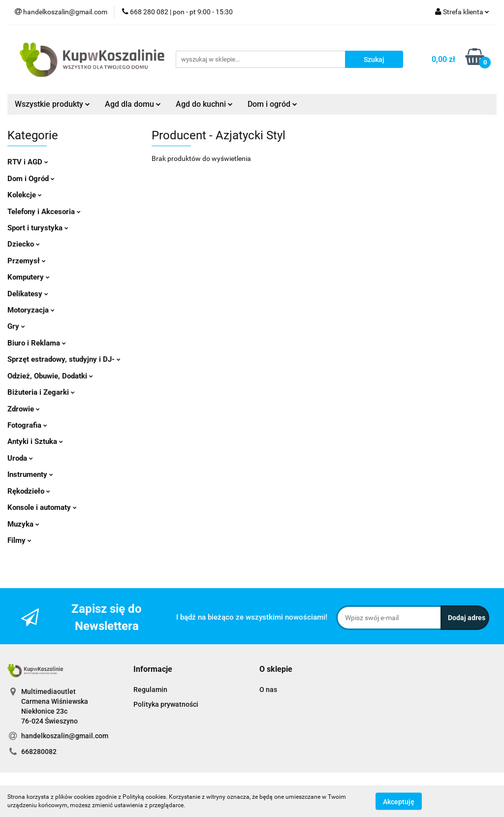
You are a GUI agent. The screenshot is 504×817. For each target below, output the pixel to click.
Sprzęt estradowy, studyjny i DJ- (64, 359)
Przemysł (27, 261)
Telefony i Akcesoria (44, 212)
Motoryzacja (31, 310)
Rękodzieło (29, 491)
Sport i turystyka (38, 228)
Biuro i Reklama (37, 343)
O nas (268, 690)
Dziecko (24, 244)
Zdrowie (24, 409)
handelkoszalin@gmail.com (65, 736)
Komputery (29, 277)
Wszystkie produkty (52, 104)
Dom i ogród (272, 104)
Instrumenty (30, 474)
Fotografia (27, 425)
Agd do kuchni (204, 104)
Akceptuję (399, 801)
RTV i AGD (28, 162)
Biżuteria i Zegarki (41, 392)
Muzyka (23, 524)
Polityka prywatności (166, 704)
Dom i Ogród (31, 179)
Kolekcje (25, 195)
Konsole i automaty (42, 507)
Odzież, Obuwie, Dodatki (50, 376)
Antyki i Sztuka (35, 441)
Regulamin (150, 690)
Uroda (20, 458)
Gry (16, 326)
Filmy (19, 540)
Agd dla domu (133, 104)
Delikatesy (28, 294)
